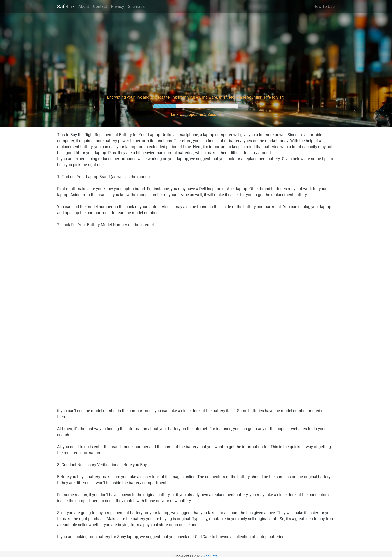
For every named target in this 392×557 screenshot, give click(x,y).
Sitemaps (136, 7)
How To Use (324, 7)
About (84, 7)
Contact (100, 7)
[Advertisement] (196, 53)
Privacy (118, 7)
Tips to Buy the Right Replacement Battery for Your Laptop (109, 135)
